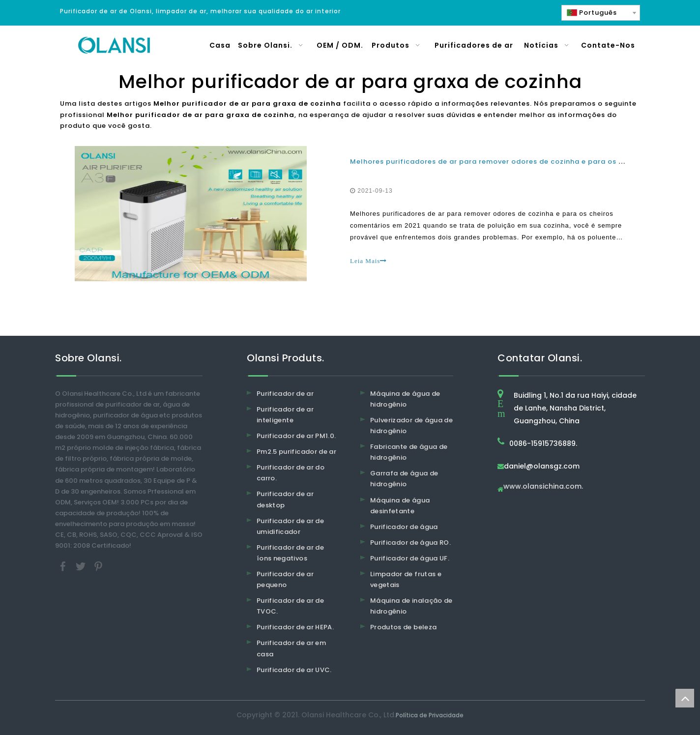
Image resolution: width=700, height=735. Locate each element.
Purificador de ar (285, 394)
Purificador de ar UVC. (294, 670)
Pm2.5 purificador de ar (296, 452)
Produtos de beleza (403, 627)
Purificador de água (404, 527)
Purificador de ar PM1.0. (296, 436)
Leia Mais (368, 261)
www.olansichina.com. (543, 487)
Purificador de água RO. (410, 543)
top (685, 698)
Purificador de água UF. (410, 558)
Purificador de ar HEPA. (295, 627)
